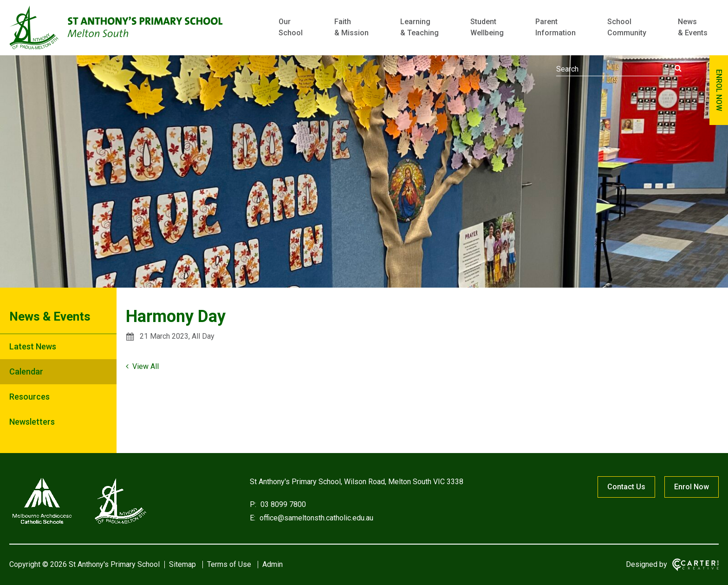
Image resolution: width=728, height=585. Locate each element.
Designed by (647, 564)
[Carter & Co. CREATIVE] (695, 565)
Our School (291, 27)
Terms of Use (229, 564)
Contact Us (626, 487)
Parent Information (556, 27)
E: (253, 518)
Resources (29, 397)
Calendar (26, 371)
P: (253, 504)
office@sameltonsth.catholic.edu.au (315, 518)
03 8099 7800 (282, 504)
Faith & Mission (351, 27)
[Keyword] (619, 69)
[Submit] (678, 68)
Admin (273, 564)
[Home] (79, 524)
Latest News (33, 346)
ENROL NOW (719, 90)
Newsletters (32, 422)
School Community (627, 27)
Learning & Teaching (419, 27)
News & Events (693, 27)
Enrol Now (692, 487)
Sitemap (182, 564)
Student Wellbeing (487, 27)
